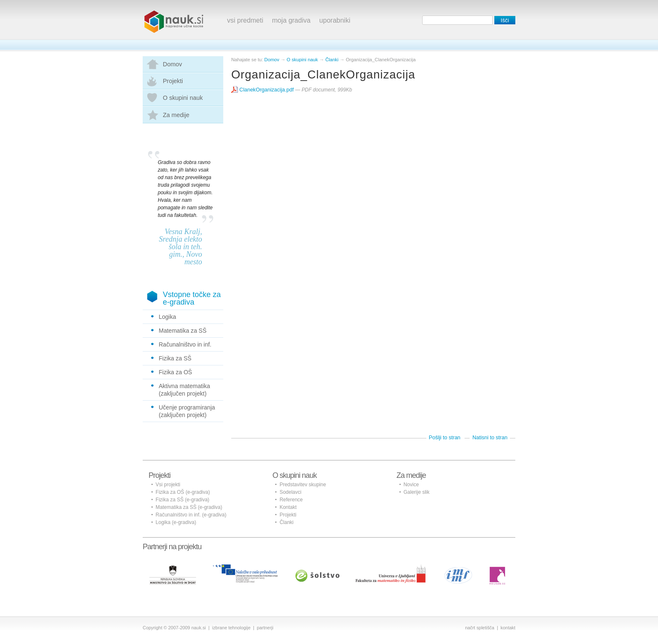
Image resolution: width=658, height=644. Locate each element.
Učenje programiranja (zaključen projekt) (187, 411)
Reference (291, 500)
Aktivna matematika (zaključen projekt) (184, 390)
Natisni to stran (490, 438)
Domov (172, 64)
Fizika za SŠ (175, 358)
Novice (411, 485)
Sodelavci (290, 492)
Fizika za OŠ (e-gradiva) (183, 492)
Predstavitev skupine (303, 485)
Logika (167, 317)
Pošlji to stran (445, 438)
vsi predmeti (245, 20)
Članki (332, 60)
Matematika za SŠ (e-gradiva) (189, 507)
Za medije (176, 115)
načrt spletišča (480, 628)
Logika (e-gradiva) (176, 522)
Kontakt (288, 507)
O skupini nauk (183, 98)
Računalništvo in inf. (185, 344)
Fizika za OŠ (175, 372)
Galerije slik (416, 492)
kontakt (508, 628)
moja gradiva (291, 20)
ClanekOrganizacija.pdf (263, 90)
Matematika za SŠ (183, 331)
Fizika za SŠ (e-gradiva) (183, 500)
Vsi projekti (168, 485)
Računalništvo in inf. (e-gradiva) (191, 515)
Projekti (173, 81)
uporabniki (335, 20)
